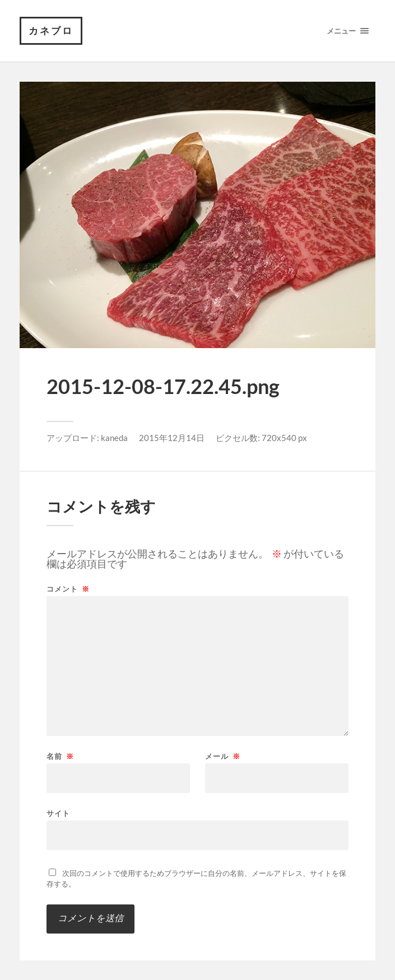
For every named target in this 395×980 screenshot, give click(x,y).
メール (223, 756)
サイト (58, 813)
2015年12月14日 (172, 438)
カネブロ (51, 31)
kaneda (114, 438)
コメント (68, 589)
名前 (60, 756)
